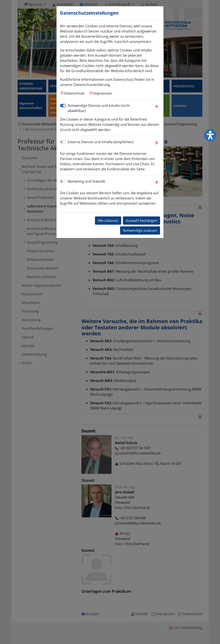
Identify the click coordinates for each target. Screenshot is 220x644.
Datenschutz (74, 93)
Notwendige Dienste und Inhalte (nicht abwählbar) (99, 108)
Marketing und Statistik (86, 181)
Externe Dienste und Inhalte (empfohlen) (101, 142)
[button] (157, 109)
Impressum (102, 93)
